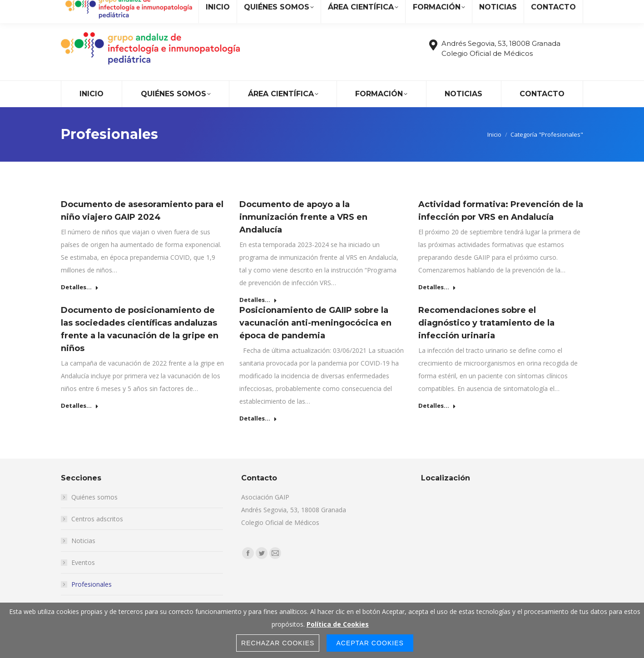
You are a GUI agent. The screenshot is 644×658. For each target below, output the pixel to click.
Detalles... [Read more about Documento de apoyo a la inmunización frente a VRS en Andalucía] (258, 300)
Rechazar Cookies (278, 643)
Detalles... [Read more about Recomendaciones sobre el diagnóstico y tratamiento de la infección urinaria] (437, 406)
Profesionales (92, 584)
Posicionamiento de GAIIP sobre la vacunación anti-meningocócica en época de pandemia (315, 323)
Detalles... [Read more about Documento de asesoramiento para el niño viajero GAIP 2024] (80, 287)
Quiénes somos (94, 497)
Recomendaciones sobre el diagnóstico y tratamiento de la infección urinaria (486, 323)
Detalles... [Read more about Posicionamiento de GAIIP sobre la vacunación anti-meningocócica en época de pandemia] (258, 418)
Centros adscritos (97, 519)
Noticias (83, 541)
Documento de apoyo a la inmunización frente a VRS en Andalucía (303, 217)
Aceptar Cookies (370, 643)
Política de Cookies (338, 624)
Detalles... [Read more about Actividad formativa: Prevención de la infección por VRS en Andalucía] (437, 287)
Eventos (83, 562)
